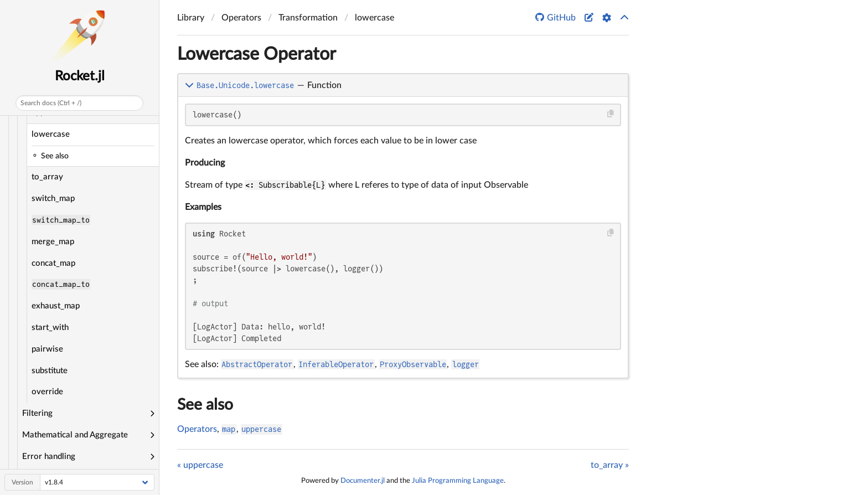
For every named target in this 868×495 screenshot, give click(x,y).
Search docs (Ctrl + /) (51, 103)
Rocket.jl (80, 76)
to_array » (610, 465)
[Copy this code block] (611, 114)
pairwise (47, 349)
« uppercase (200, 465)
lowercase (51, 134)
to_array (47, 177)
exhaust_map (56, 306)
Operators (197, 429)
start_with (50, 328)
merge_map (53, 242)
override (47, 392)
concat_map (53, 263)
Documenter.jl (363, 481)
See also (205, 405)
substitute (50, 371)
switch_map (53, 198)
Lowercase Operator (257, 54)
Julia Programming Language (458, 481)
